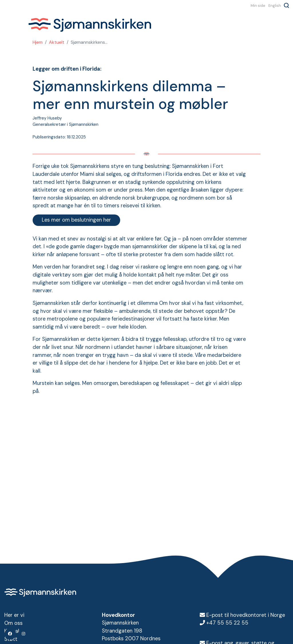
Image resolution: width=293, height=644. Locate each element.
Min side (258, 5)
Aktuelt (57, 42)
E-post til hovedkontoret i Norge (246, 615)
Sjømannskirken (90, 25)
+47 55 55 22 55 (227, 623)
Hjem (38, 42)
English (275, 5)
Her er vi (14, 615)
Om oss (13, 623)
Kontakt (14, 631)
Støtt (11, 639)
